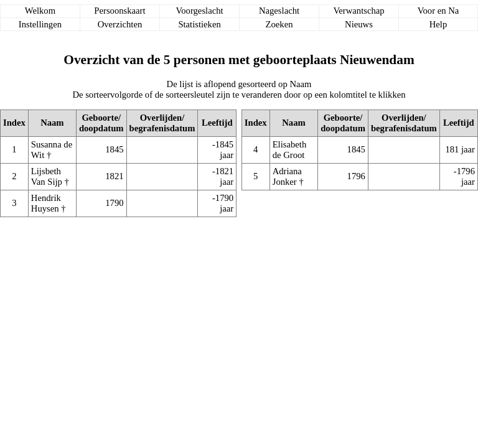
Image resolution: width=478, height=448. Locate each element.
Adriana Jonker (287, 176)
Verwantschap (358, 11)
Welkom (40, 11)
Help (438, 24)
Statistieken (199, 24)
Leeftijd (217, 123)
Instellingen (40, 24)
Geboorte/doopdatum (101, 123)
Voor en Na (438, 11)
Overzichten (120, 24)
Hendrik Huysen (46, 203)
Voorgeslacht (200, 11)
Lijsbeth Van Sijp (47, 176)
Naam (52, 123)
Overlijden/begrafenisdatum (162, 123)
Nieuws (359, 24)
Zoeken (279, 24)
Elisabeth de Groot (290, 150)
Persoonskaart (119, 11)
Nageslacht (279, 11)
